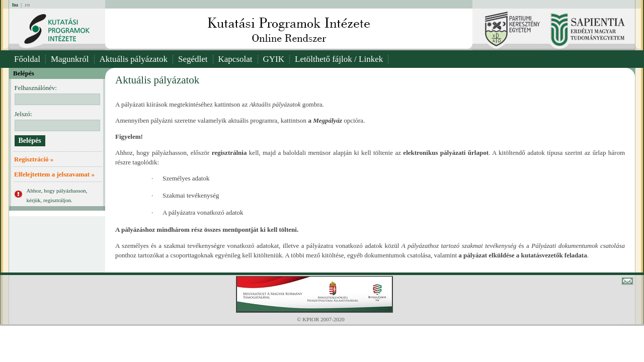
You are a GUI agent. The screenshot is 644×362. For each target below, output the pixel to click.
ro (27, 5)
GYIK (274, 59)
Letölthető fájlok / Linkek (339, 59)
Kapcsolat (235, 59)
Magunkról (70, 59)
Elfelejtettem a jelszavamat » (54, 174)
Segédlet (193, 59)
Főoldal (27, 59)
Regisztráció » (34, 159)
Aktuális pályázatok (134, 59)
